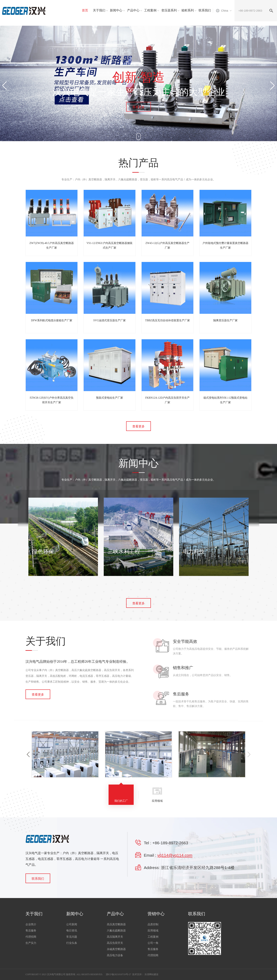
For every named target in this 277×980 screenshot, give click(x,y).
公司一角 (153, 943)
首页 (85, 10)
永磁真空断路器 (116, 949)
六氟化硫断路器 (116, 931)
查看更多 (138, 107)
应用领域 (153, 931)
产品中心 (133, 10)
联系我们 (205, 10)
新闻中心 (116, 10)
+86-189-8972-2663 (170, 843)
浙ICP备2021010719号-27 (119, 974)
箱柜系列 (188, 10)
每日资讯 (72, 931)
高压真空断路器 (116, 924)
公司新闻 (72, 924)
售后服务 (31, 931)
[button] (272, 86)
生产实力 (31, 943)
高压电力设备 (115, 955)
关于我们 (99, 10)
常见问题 (72, 937)
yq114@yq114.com (175, 855)
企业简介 (31, 924)
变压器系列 (169, 10)
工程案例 (150, 10)
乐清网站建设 (151, 974)
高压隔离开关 (115, 937)
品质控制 (153, 924)
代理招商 (31, 937)
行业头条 (72, 943)
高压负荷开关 (115, 943)
